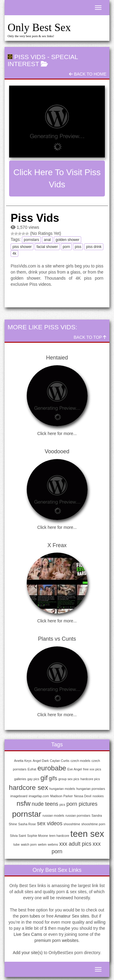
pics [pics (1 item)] (62, 805)
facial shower (47, 247)
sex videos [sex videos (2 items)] (50, 823)
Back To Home (88, 74)
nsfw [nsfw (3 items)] (23, 803)
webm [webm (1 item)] (42, 844)
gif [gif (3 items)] (44, 778)
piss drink (94, 247)
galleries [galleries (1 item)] (20, 779)
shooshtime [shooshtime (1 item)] (72, 824)
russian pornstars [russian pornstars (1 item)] (78, 815)
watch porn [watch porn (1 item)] (29, 844)
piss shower (22, 247)
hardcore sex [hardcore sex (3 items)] (28, 788)
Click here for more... (57, 433)
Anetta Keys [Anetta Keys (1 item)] (23, 761)
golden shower (67, 240)
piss (78, 247)
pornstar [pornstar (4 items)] (27, 814)
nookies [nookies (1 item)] (98, 796)
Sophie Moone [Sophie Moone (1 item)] (38, 836)
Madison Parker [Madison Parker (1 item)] (62, 796)
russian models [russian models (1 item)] (54, 815)
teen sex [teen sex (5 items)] (87, 834)
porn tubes (30, 916)
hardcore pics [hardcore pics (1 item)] (90, 779)
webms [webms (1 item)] (53, 844)
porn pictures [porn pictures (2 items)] (82, 804)
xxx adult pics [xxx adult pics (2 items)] (75, 844)
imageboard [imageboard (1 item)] (19, 796)
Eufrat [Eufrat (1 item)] (32, 769)
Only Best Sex (39, 27)
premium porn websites (56, 940)
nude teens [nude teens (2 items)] (45, 804)
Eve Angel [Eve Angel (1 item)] (74, 769)
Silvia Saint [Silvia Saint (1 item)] (18, 836)
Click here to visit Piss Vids (57, 178)
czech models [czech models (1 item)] (80, 761)
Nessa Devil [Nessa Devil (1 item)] (83, 796)
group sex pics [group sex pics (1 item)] (69, 779)
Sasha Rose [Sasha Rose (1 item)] (27, 824)
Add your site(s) (28, 953)
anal (47, 240)
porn (66, 247)
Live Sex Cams (28, 934)
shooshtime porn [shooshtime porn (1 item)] (93, 824)
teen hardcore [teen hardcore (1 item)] (59, 836)
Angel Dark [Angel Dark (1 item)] (41, 761)
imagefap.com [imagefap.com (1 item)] (39, 796)
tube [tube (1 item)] (17, 844)
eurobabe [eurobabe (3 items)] (52, 768)
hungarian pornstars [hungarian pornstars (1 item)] (91, 789)
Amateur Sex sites (72, 916)
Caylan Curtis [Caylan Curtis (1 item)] (60, 761)
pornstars (31, 240)
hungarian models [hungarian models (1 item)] (62, 789)
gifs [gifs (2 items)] (53, 778)
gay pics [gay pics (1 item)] (33, 779)
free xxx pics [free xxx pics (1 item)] (92, 769)
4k (14, 253)
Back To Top (90, 337)
